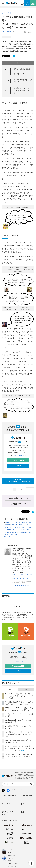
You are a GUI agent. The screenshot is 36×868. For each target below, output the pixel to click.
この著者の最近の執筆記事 (21, 585)
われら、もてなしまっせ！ (22, 88)
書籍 (24, 812)
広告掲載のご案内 (27, 796)
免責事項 (10, 858)
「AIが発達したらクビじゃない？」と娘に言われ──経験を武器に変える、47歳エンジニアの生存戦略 (19, 734)
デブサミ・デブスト (8, 813)
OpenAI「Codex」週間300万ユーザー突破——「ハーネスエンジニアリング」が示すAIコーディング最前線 (19, 696)
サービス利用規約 (13, 864)
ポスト (6, 56)
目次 (24, 63)
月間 (26, 690)
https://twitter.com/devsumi (20, 578)
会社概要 (10, 861)
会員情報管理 (11, 855)
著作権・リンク (12, 853)
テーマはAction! (19, 74)
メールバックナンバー (18, 456)
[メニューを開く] (3, 3)
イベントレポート (7, 37)
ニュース (6, 804)
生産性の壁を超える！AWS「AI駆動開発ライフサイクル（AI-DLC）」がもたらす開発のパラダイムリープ (19, 756)
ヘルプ (10, 850)
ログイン (18, 466)
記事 (24, 804)
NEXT (31, 489)
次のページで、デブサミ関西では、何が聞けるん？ (18, 480)
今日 (10, 690)
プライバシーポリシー (14, 866)
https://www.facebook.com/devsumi (23, 574)
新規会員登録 (18, 460)
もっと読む (7, 536)
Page (7, 81)
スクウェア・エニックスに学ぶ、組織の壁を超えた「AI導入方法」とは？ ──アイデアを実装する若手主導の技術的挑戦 (20, 748)
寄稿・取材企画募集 (10, 796)
